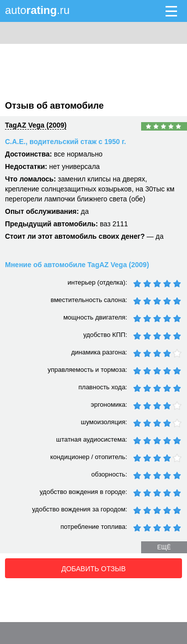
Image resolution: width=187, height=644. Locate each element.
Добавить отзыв (93, 569)
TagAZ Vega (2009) (36, 125)
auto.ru (37, 10)
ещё (164, 547)
